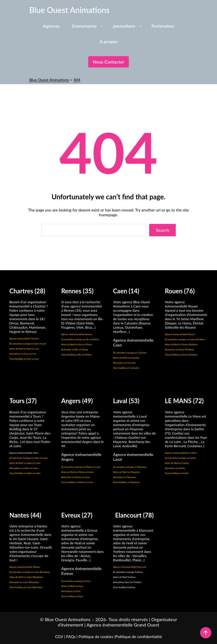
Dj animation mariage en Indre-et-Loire (29, 458)
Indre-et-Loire (34, 463)
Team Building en (18, 473)
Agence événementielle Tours (24, 453)
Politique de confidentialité (138, 637)
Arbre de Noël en (18, 463)
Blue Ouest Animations (69, 10)
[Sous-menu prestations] (141, 26)
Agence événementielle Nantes (25, 567)
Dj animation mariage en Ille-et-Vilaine (80, 339)
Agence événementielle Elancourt (130, 567)
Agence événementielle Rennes (77, 334)
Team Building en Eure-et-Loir (24, 359)
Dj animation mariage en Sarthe (180, 458)
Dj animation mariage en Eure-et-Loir (28, 344)
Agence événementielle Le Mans (181, 453)
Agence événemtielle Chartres (24, 339)
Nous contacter (108, 62)
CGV (59, 637)
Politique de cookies (96, 637)
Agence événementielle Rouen (180, 334)
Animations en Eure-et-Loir (23, 354)
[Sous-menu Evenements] (102, 26)
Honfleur (120, 332)
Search (163, 230)
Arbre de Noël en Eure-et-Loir (24, 349)
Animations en (17, 468)
